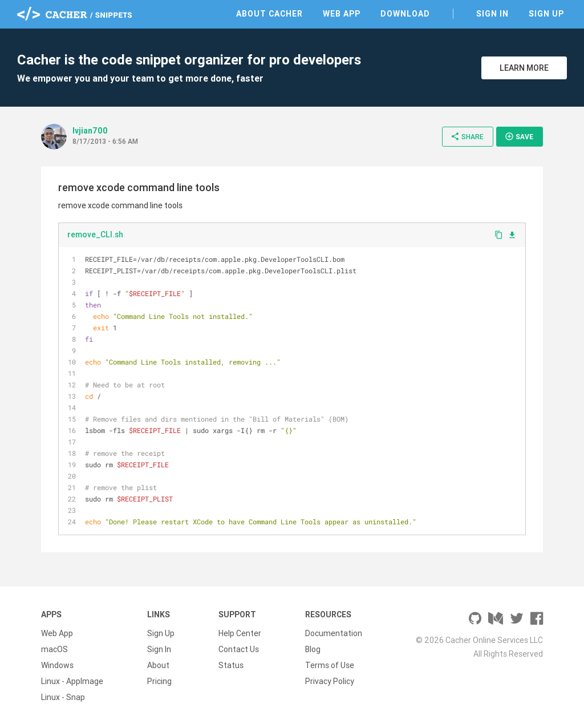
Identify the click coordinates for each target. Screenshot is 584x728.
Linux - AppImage (72, 681)
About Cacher (269, 14)
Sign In (492, 14)
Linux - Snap (63, 697)
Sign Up (546, 14)
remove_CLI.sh (95, 234)
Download (405, 14)
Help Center (240, 633)
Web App (342, 14)
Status (231, 665)
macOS (54, 649)
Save (519, 136)
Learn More (524, 68)
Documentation (334, 633)
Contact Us (239, 649)
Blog (313, 649)
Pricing (159, 681)
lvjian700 (90, 131)
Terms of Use (330, 665)
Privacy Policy (330, 681)
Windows (57, 665)
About (158, 665)
